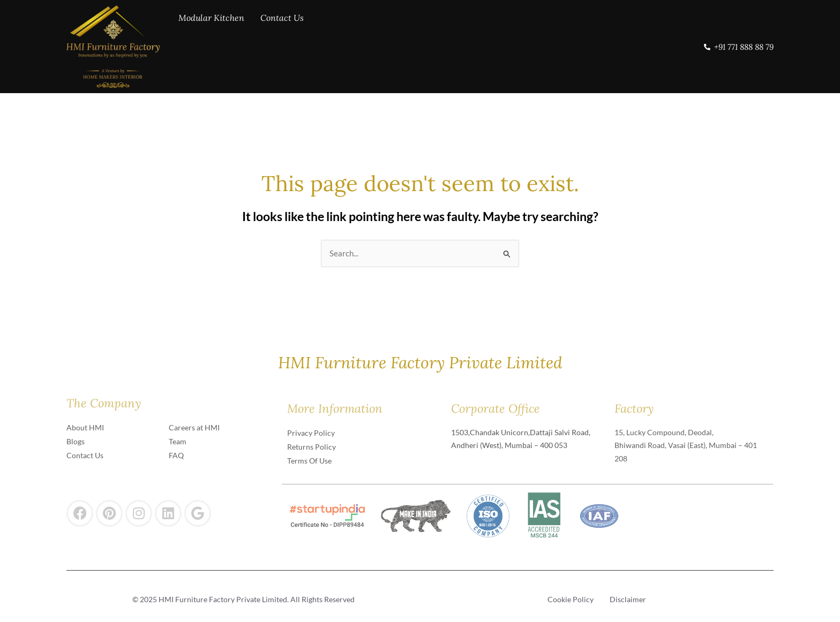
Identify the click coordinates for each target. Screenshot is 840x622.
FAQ (176, 455)
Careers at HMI (194, 427)
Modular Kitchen (211, 45)
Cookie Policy (571, 599)
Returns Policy (312, 447)
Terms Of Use (309, 461)
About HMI (85, 427)
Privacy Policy (311, 433)
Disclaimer (628, 599)
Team (178, 441)
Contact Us (282, 45)
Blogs (76, 441)
